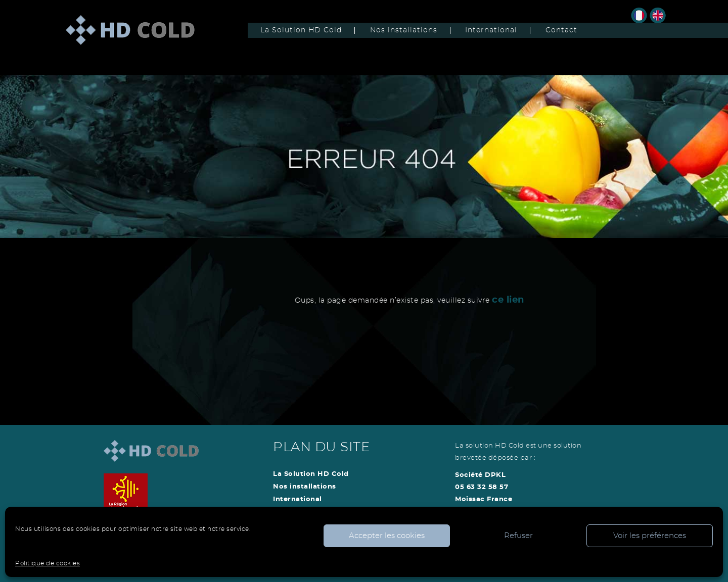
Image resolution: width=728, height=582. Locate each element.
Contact (561, 30)
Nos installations (404, 30)
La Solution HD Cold (301, 30)
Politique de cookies (48, 563)
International (491, 30)
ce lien (508, 300)
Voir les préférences (650, 536)
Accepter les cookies (387, 536)
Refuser (518, 536)
